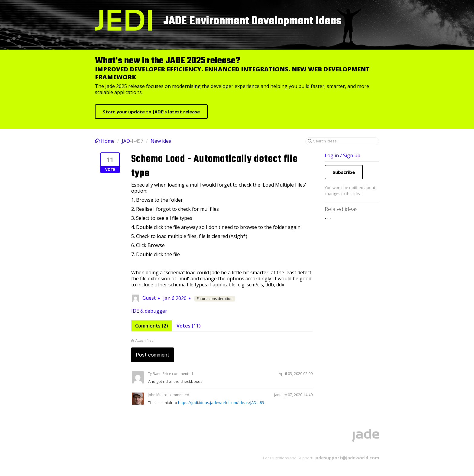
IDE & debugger (149, 311)
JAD (126, 141)
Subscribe (344, 172)
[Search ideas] (342, 141)
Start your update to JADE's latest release (151, 112)
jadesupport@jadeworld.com (346, 458)
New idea (161, 141)
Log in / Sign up (343, 155)
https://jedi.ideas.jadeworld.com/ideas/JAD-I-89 (221, 403)
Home (105, 141)
